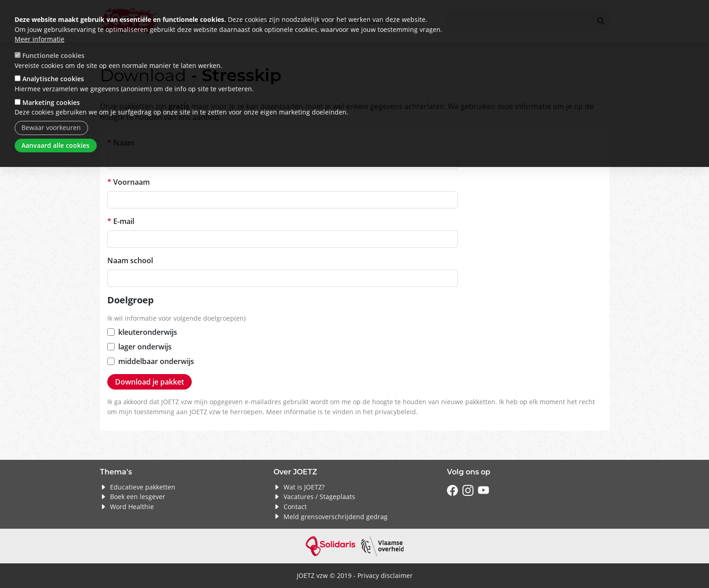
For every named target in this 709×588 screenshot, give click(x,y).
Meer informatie (39, 39)
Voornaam (131, 182)
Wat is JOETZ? (304, 487)
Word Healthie (132, 507)
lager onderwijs (145, 347)
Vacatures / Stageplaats (319, 497)
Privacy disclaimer (385, 575)
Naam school (130, 260)
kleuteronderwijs (148, 332)
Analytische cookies (53, 79)
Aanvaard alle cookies (55, 145)
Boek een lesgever (138, 497)
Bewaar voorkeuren (51, 127)
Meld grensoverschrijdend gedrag (336, 517)
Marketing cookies (51, 102)
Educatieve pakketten (143, 487)
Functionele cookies (53, 55)
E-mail (124, 221)
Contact (295, 507)
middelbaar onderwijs (156, 361)
